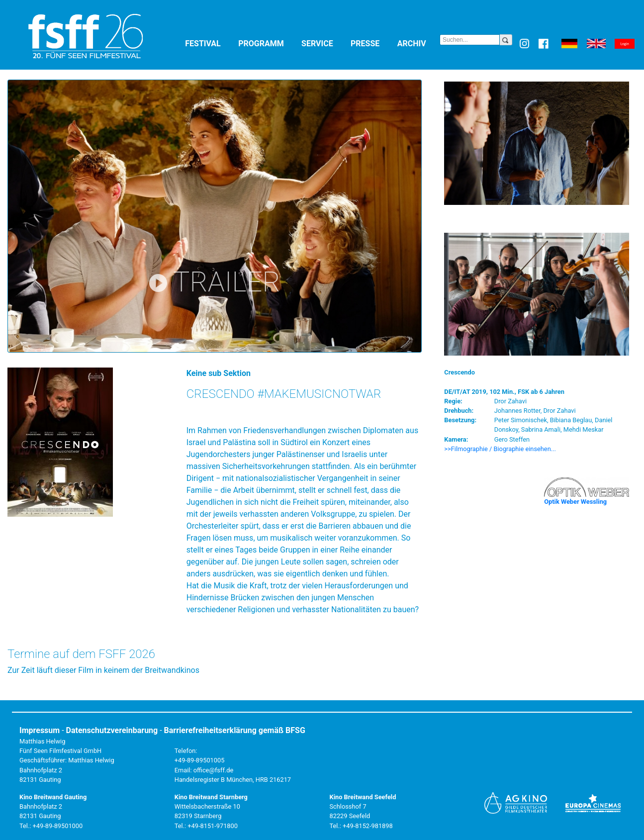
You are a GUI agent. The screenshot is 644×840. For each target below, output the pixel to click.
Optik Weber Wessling (575, 502)
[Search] (470, 40)
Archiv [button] (418, 43)
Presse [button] (372, 43)
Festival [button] (210, 43)
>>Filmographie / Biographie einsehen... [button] (500, 449)
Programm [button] (268, 43)
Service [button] (324, 43)
